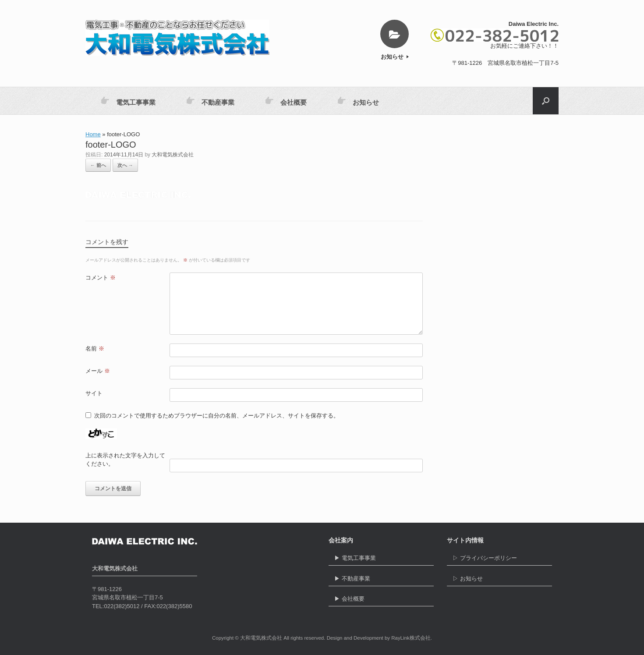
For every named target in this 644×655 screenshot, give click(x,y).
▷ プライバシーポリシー (499, 560)
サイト (94, 393)
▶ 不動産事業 (381, 581)
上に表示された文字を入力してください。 (125, 460)
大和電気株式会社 (173, 155)
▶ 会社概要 (381, 601)
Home (93, 134)
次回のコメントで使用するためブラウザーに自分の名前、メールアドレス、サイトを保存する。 (217, 416)
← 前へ (98, 165)
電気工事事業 (128, 101)
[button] (546, 101)
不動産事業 (210, 101)
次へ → (125, 165)
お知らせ (395, 57)
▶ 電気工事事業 (381, 560)
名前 (95, 349)
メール (98, 371)
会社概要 (286, 101)
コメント (101, 278)
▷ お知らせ (499, 581)
